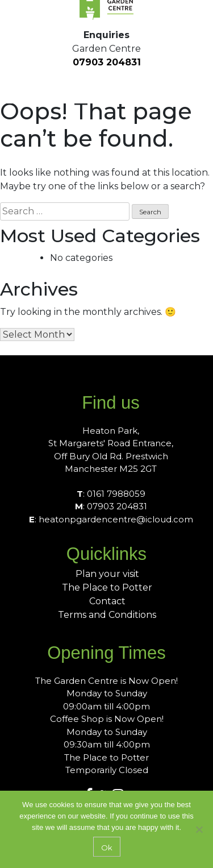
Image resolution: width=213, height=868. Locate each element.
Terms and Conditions (107, 615)
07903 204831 (107, 62)
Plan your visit (107, 574)
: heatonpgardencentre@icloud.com (111, 519)
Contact (107, 601)
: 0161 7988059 (111, 494)
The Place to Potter (107, 587)
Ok (107, 848)
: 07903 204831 (111, 506)
